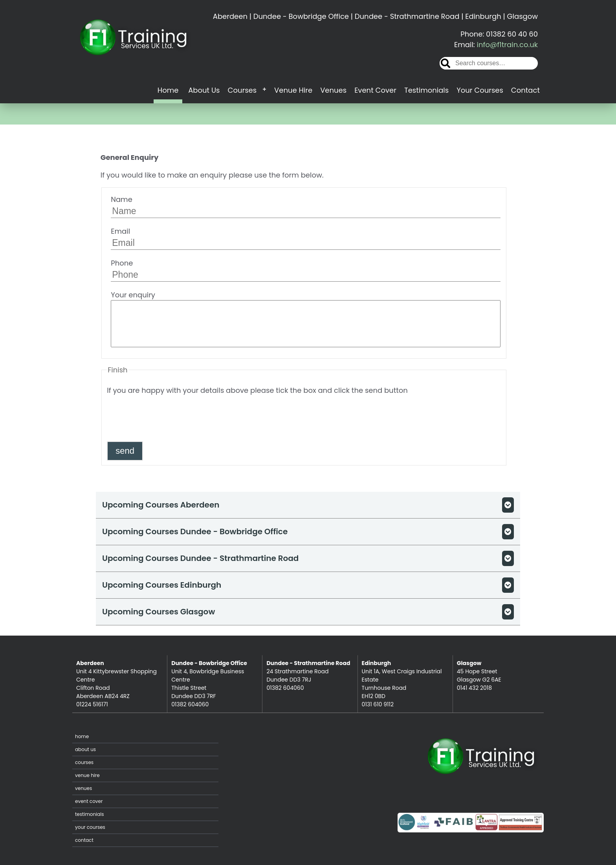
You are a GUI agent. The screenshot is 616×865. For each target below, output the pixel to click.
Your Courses (480, 90)
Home (168, 90)
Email (306, 238)
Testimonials (426, 90)
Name (306, 206)
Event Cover (375, 90)
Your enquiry (306, 319)
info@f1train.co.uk (507, 45)
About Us (204, 90)
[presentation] (167, 418)
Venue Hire (293, 90)
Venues (333, 90)
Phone (306, 270)
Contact (525, 90)
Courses (242, 90)
